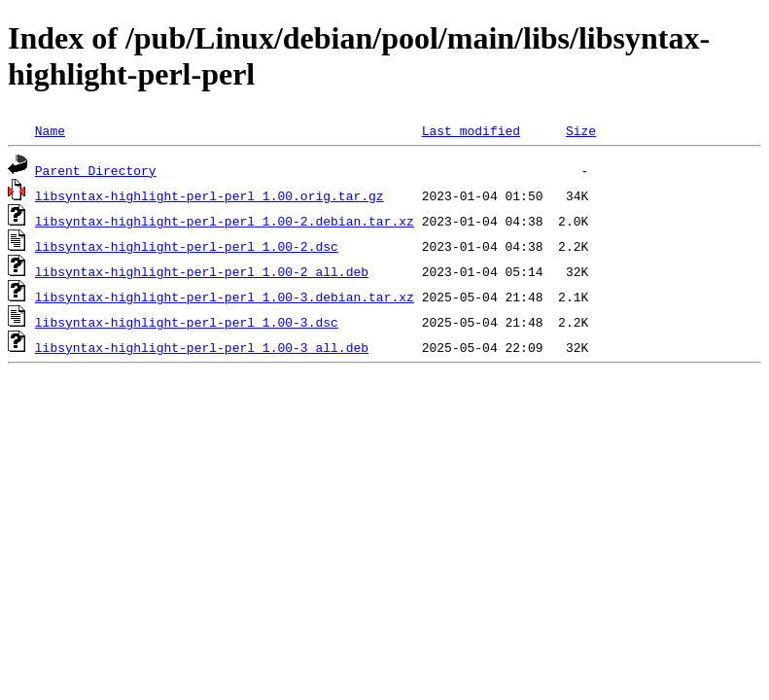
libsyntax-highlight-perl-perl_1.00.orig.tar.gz (210, 195)
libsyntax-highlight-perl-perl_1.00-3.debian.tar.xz (225, 297)
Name (50, 130)
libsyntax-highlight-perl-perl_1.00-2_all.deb (202, 271)
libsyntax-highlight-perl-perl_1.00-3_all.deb (202, 347)
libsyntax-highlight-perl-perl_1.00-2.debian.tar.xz (225, 221)
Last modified (471, 130)
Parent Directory (96, 170)
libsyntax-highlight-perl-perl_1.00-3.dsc (187, 322)
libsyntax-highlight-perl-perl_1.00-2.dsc (187, 246)
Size (581, 130)
